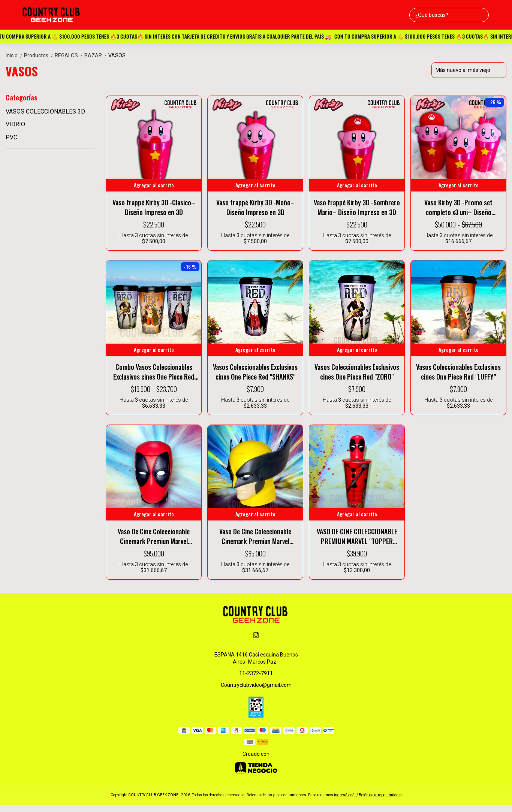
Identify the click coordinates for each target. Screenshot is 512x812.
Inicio (15, 55)
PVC (11, 137)
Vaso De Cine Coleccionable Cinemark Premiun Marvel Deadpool (154, 536)
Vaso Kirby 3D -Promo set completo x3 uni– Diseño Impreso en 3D (458, 207)
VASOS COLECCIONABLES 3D (45, 111)
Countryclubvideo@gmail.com (256, 685)
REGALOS (70, 55)
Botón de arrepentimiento (380, 795)
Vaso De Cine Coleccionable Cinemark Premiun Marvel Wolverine (255, 536)
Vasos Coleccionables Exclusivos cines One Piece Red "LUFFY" (458, 372)
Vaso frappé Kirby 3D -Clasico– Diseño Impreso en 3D (154, 207)
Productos (39, 55)
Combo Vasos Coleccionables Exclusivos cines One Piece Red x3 (154, 372)
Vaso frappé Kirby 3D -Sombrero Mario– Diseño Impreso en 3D (357, 207)
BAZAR (96, 55)
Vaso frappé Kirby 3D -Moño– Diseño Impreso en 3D (255, 207)
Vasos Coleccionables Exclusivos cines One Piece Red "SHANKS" (255, 372)
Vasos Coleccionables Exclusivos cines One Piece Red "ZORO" (357, 372)
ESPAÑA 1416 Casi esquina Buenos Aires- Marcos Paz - (256, 658)
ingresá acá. (345, 795)
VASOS (117, 55)
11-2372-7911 (256, 673)
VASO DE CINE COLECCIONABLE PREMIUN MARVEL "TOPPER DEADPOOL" (357, 536)
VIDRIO (15, 124)
